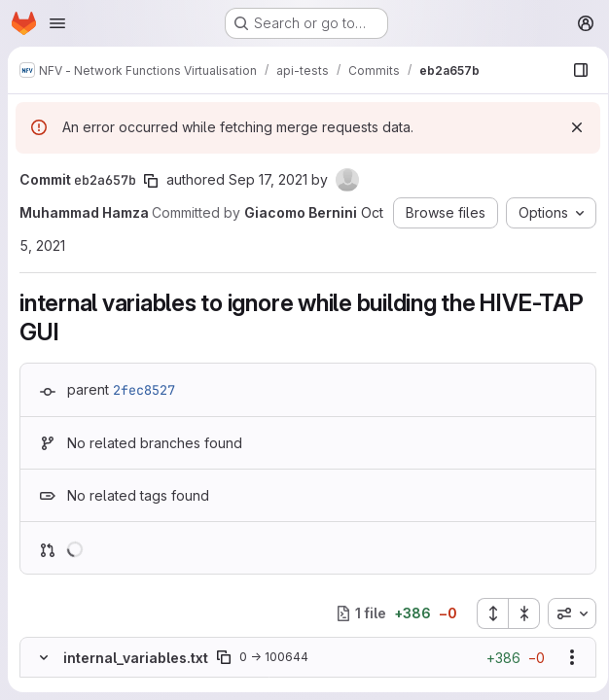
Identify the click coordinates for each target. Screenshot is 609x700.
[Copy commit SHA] (151, 181)
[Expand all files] (485, 613)
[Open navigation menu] (57, 23)
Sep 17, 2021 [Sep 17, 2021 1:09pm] (268, 179)
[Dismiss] (570, 127)
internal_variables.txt (136, 658)
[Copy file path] (224, 657)
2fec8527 (144, 390)
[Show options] (565, 657)
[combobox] (565, 613)
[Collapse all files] (518, 613)
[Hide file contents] (44, 657)
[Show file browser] (574, 70)
